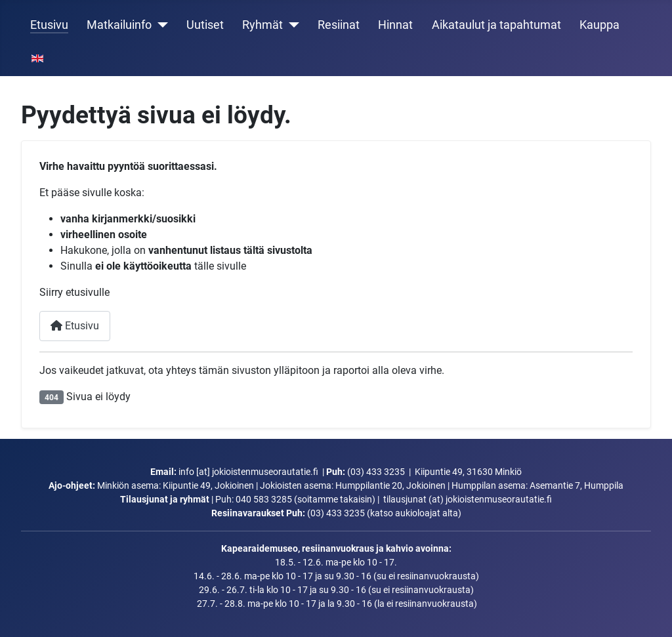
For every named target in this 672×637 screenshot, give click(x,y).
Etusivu (49, 25)
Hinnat (395, 25)
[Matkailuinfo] (160, 25)
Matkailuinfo (119, 25)
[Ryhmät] (291, 25)
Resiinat (339, 25)
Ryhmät (262, 25)
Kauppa (599, 25)
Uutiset (205, 25)
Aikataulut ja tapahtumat (496, 25)
